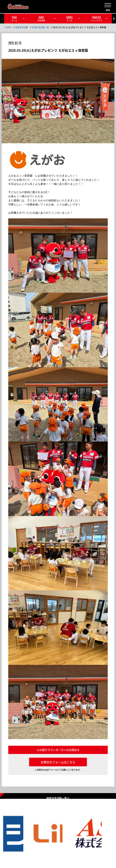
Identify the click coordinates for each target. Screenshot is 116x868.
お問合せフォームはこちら (58, 762)
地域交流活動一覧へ (58, 798)
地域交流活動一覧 (40, 27)
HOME (8, 27)
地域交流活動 (22, 27)
